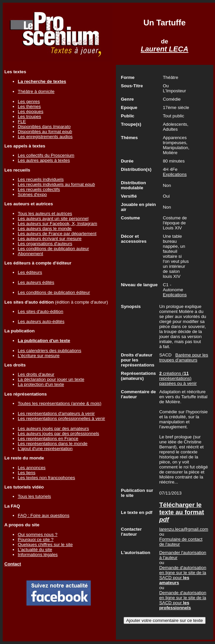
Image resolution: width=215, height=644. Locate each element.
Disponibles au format (45, 132)
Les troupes (29, 117)
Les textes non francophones (46, 478)
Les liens (27, 473)
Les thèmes (29, 106)
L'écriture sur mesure (39, 356)
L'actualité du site (35, 550)
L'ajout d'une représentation (45, 449)
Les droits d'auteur (36, 374)
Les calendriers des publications (50, 351)
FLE (22, 122)
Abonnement (30, 254)
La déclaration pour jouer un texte (51, 379)
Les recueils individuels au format (56, 184)
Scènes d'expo (32, 194)
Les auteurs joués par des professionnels (58, 434)
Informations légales (38, 555)
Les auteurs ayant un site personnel (53, 219)
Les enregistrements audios (45, 137)
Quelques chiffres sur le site (45, 545)
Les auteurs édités (36, 282)
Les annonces (32, 468)
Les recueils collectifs (39, 189)
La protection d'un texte (41, 384)
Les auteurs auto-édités (41, 321)
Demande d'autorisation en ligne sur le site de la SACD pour (183, 575)
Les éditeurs (30, 272)
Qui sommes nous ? (38, 534)
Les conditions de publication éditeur (54, 292)
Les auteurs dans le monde (45, 229)
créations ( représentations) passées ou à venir (178, 378)
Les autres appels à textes (44, 160)
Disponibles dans (44, 127)
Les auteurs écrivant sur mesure (50, 239)
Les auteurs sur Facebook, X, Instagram (57, 224)
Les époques (30, 112)
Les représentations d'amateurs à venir (56, 413)
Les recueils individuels (41, 179)
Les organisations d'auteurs (45, 244)
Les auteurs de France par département (57, 234)
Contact (13, 564)
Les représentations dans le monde (53, 444)
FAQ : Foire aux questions (44, 515)
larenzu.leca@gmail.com (184, 529)
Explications (175, 174)
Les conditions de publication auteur (53, 249)
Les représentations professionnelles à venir (61, 418)
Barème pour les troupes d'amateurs (184, 357)
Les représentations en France (48, 439)
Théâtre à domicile (36, 91)
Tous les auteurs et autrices (45, 213)
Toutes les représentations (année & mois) (60, 403)
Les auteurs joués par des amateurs (53, 428)
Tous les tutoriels (34, 496)
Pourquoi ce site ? (36, 540)
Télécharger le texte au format (182, 512)
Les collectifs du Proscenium (46, 155)
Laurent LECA (164, 49)
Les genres (29, 101)
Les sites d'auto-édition (41, 311)
